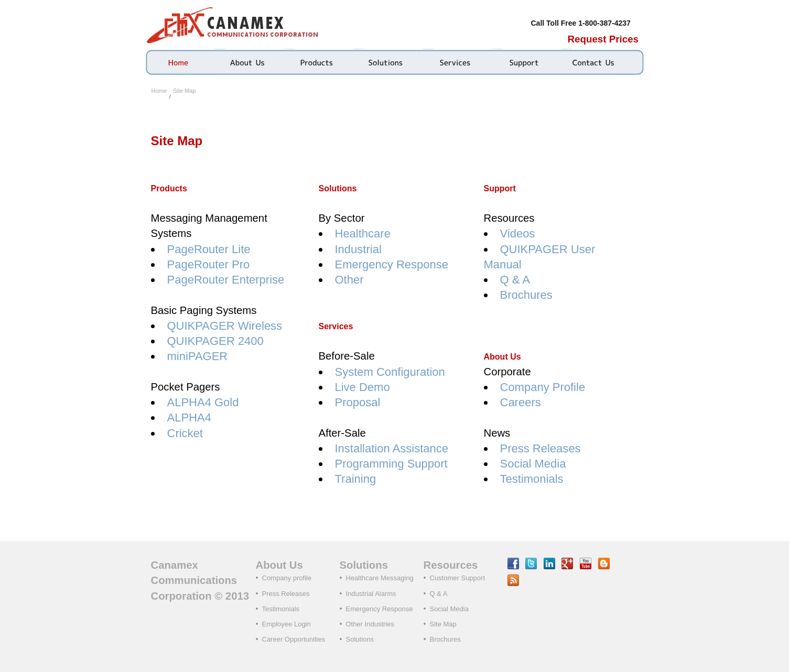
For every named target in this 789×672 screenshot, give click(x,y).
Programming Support (391, 464)
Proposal (358, 402)
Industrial (358, 249)
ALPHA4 (189, 418)
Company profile (287, 578)
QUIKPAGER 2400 (215, 341)
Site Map (184, 91)
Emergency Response (392, 264)
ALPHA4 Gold (203, 402)
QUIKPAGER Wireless (225, 326)
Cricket (185, 433)
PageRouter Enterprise (226, 280)
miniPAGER (198, 356)
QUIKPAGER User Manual (540, 257)
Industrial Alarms (371, 594)
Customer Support (458, 578)
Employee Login (287, 624)
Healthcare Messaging (380, 578)
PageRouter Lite (209, 249)
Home (159, 91)
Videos (518, 234)
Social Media (533, 464)
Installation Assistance (392, 448)
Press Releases (541, 448)
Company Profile (543, 387)
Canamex (235, 24)
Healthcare (363, 234)
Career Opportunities (294, 639)
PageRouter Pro (209, 264)
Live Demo (363, 387)
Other (349, 280)
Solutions (360, 639)
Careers (521, 402)
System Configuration (390, 372)
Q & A (515, 280)
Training (356, 479)
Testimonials (532, 479)
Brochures (526, 295)
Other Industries (370, 624)
